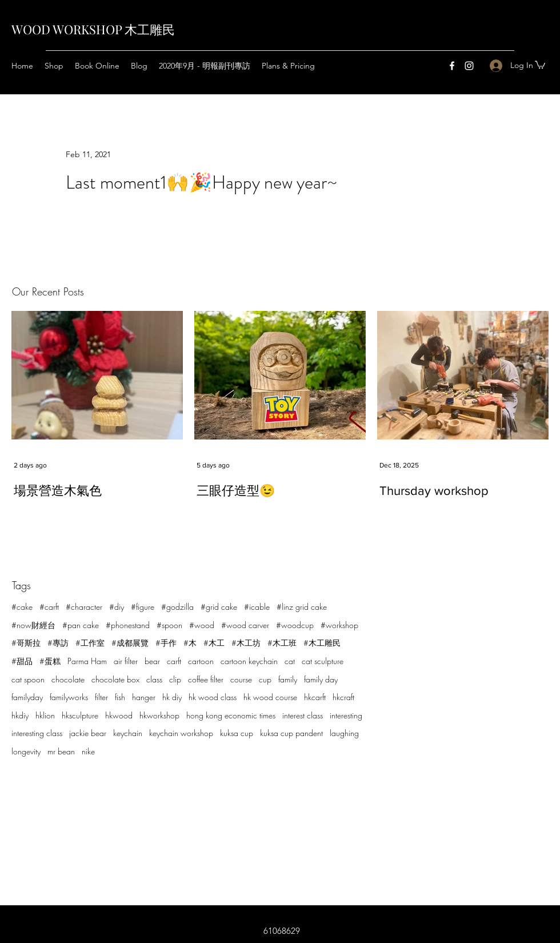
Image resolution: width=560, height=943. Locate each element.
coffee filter (206, 679)
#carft (49, 607)
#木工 (214, 643)
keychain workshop (181, 733)
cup (265, 679)
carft (174, 661)
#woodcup (295, 625)
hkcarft (315, 697)
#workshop (339, 625)
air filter (126, 661)
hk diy (172, 697)
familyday (27, 697)
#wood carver (245, 625)
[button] (540, 64)
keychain (128, 733)
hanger (144, 697)
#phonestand (128, 625)
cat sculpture (323, 661)
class (154, 679)
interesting (346, 715)
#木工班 (282, 643)
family (288, 679)
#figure (143, 607)
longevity (26, 751)
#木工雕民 (322, 643)
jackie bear (88, 733)
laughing (344, 733)
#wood (202, 625)
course (241, 679)
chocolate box (115, 679)
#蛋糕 (50, 661)
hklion (45, 715)
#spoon (169, 625)
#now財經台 (33, 625)
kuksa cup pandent (291, 733)
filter (101, 697)
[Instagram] (469, 66)
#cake (22, 607)
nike (88, 751)
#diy (117, 607)
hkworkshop (159, 715)
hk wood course (270, 697)
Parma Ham (87, 661)
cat (290, 661)
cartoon (201, 661)
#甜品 (22, 661)
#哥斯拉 (26, 643)
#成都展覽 (130, 643)
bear (152, 661)
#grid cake (219, 607)
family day (321, 679)
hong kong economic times (231, 715)
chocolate (68, 679)
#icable (257, 607)
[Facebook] (452, 66)
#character (84, 607)
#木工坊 (246, 643)
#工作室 (90, 643)
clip (175, 679)
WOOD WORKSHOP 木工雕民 (93, 29)
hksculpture (80, 715)
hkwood (119, 715)
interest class (303, 715)
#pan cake (81, 625)
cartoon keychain (249, 661)
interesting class (37, 733)
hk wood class (213, 697)
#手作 (166, 643)
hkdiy (20, 715)
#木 (190, 643)
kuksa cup (237, 733)
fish (120, 697)
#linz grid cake (302, 607)
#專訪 (58, 643)
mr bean (61, 751)
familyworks (69, 697)
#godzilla (177, 607)
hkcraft (343, 697)
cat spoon (28, 679)
